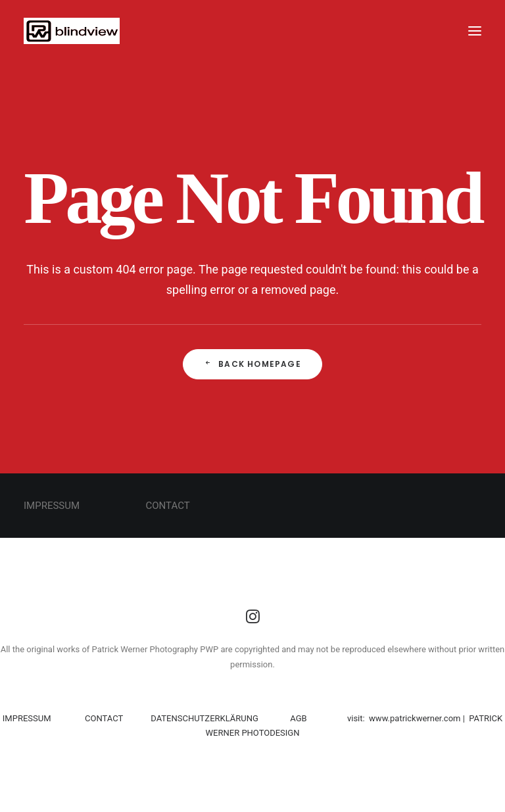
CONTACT (104, 718)
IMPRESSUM (28, 718)
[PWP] (72, 31)
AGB (298, 718)
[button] (475, 31)
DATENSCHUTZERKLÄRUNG (204, 718)
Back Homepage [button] (252, 364)
